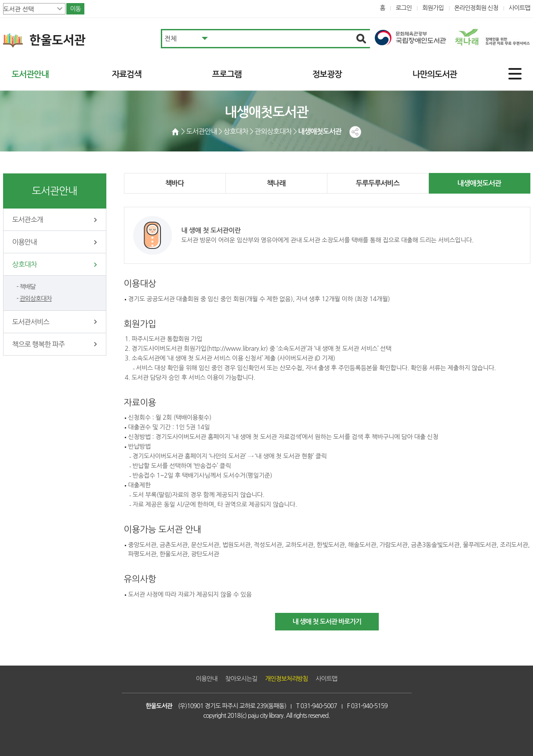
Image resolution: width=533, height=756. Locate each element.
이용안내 (25, 242)
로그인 (404, 8)
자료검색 (127, 74)
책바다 (175, 183)
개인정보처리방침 (286, 679)
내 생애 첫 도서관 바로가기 (327, 621)
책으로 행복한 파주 (38, 344)
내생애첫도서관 (479, 183)
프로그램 (227, 74)
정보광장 (327, 74)
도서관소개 (28, 220)
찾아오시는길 (241, 679)
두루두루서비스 (378, 183)
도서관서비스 (31, 322)
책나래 (276, 183)
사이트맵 (520, 8)
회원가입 (433, 8)
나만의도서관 (435, 74)
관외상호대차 (36, 299)
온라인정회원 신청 (476, 8)
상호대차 (25, 264)
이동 (75, 9)
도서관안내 (30, 74)
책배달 (28, 287)
